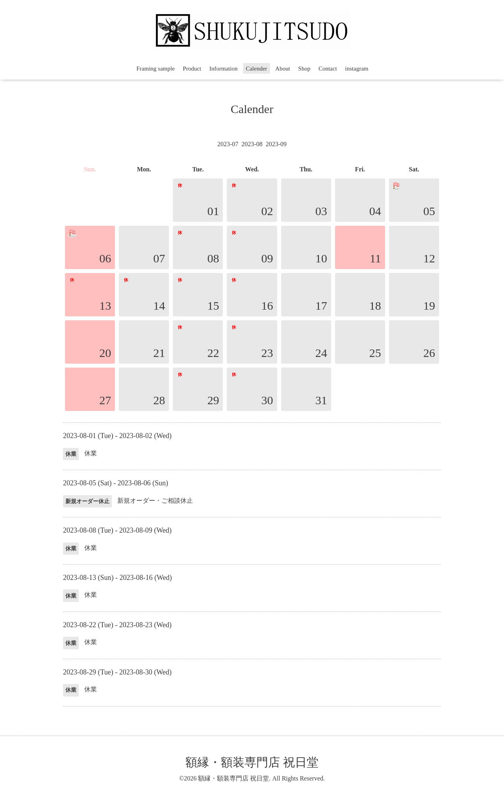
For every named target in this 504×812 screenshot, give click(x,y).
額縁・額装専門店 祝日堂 (252, 762)
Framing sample (156, 69)
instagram (357, 69)
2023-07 (228, 144)
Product (192, 69)
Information (224, 69)
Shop (304, 69)
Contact (328, 69)
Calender (256, 69)
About (283, 69)
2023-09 (276, 144)
